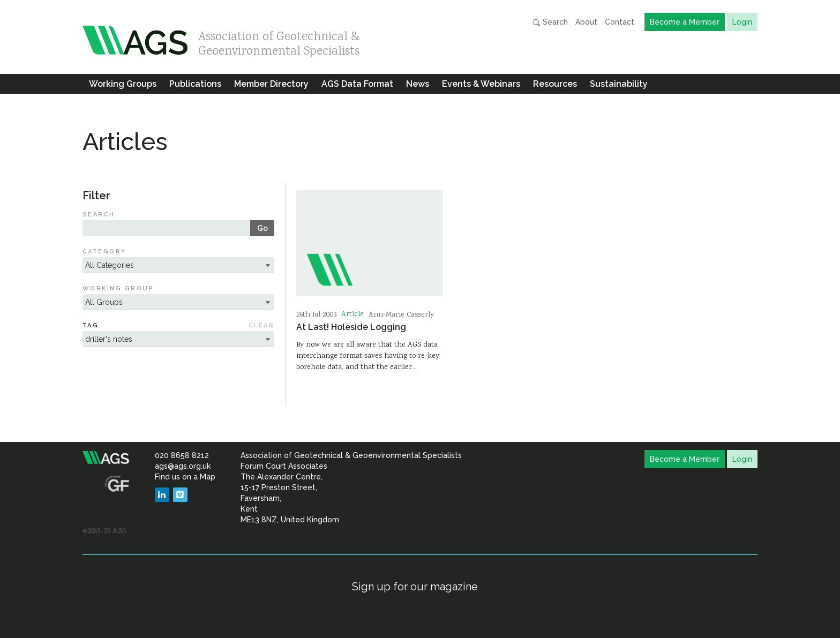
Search (550, 22)
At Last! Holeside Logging (351, 327)
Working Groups (123, 84)
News (418, 84)
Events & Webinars (481, 84)
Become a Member (685, 22)
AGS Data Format (357, 84)
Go (262, 228)
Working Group (118, 288)
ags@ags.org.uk (183, 466)
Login (742, 22)
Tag (91, 325)
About (586, 22)
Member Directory (271, 84)
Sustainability (619, 84)
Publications (195, 84)
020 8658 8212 (182, 455)
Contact (620, 22)
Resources (555, 84)
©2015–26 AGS (104, 531)
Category (104, 252)
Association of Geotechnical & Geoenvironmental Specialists (279, 42)
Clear (261, 325)
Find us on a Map (185, 477)
